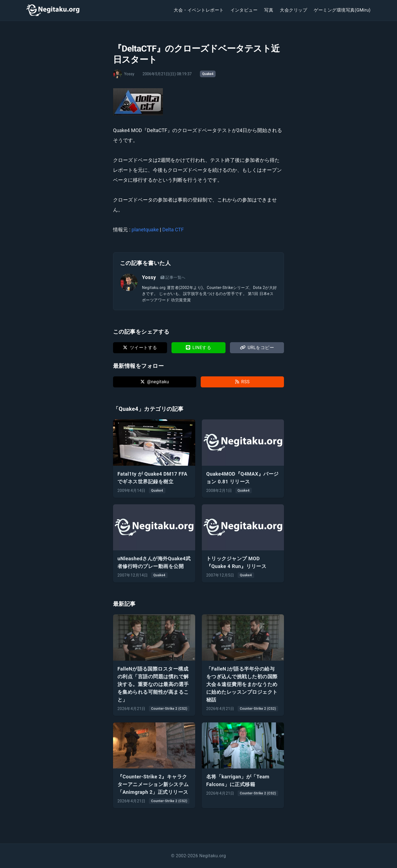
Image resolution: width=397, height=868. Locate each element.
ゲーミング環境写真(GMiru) (342, 10)
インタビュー (244, 10)
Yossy (149, 277)
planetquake (145, 230)
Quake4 (208, 74)
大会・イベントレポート (199, 10)
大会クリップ (293, 10)
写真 (269, 10)
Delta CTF (173, 230)
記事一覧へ (173, 277)
